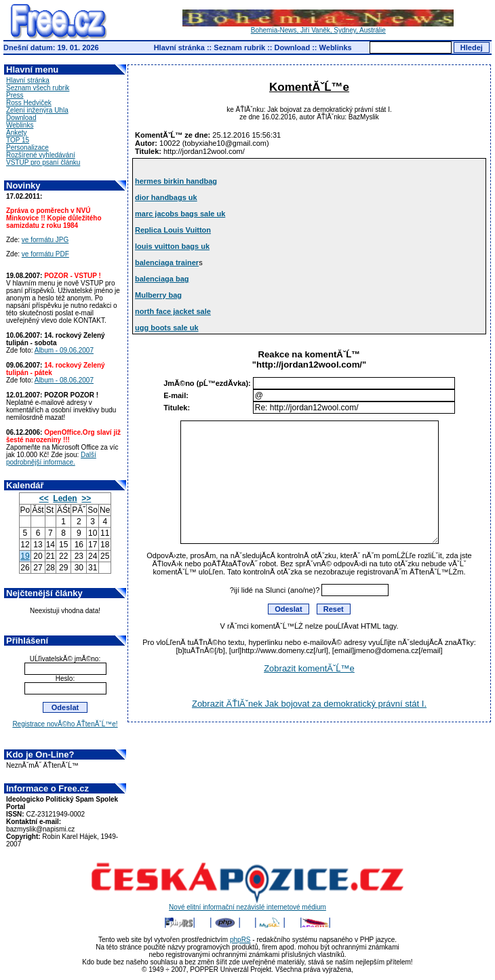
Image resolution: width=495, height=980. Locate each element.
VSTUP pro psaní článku (43, 162)
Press (15, 95)
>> (86, 498)
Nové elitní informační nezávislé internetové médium (248, 904)
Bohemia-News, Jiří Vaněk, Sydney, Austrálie (318, 27)
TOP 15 (18, 140)
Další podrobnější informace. (51, 458)
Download (293, 47)
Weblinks (336, 47)
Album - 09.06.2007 (64, 350)
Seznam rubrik (239, 47)
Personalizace (27, 148)
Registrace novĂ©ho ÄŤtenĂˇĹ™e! (65, 724)
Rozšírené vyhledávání (41, 155)
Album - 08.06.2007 (64, 380)
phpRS (240, 940)
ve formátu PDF (45, 254)
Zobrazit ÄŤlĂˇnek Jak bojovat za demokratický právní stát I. (309, 704)
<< (44, 498)
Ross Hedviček (29, 103)
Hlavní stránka (179, 47)
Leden (65, 498)
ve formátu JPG (45, 240)
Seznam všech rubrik (38, 88)
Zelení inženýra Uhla (37, 110)
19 (25, 556)
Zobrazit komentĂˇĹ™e (309, 668)
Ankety (17, 133)
